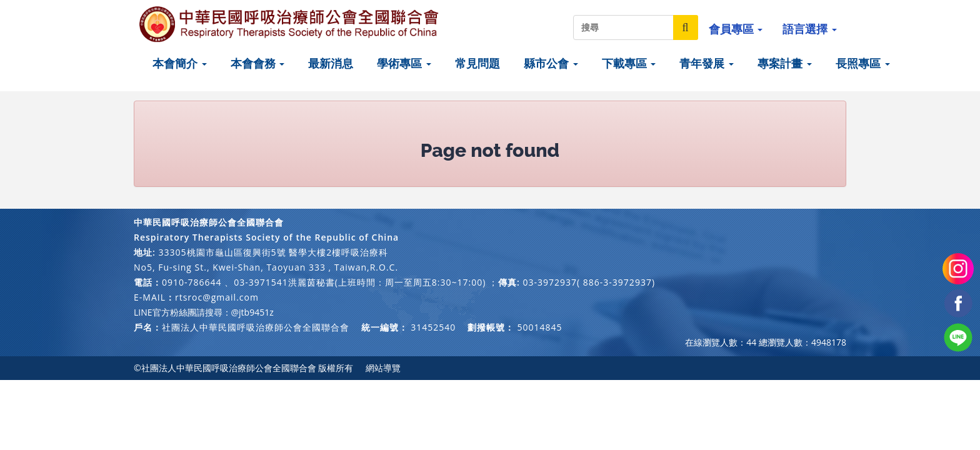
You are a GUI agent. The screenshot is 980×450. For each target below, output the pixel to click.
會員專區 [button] (736, 29)
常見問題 (477, 63)
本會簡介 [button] (180, 63)
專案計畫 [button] (785, 63)
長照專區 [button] (863, 63)
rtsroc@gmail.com (217, 297)
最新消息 (331, 63)
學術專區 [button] (404, 63)
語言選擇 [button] (810, 29)
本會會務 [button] (258, 63)
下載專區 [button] (629, 63)
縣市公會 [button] (551, 63)
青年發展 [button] (707, 63)
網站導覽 (383, 368)
